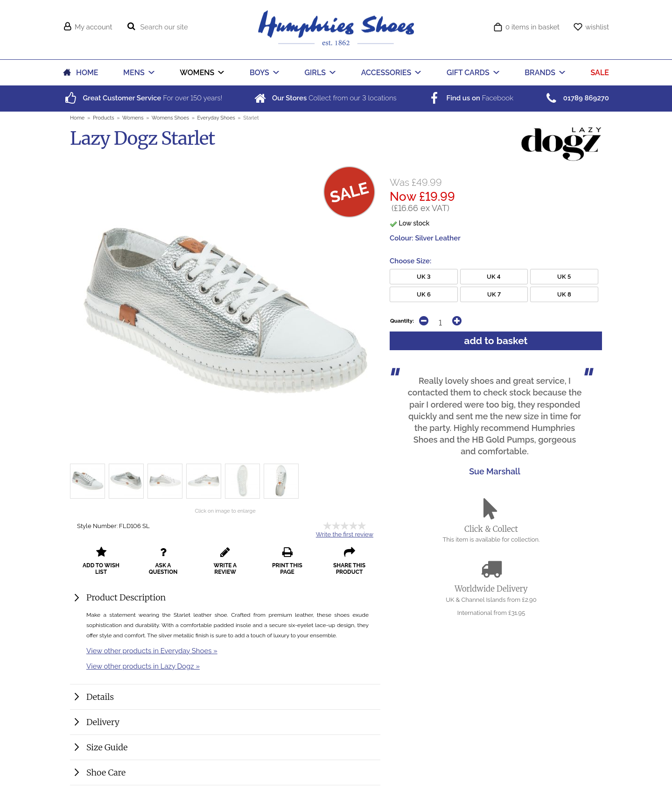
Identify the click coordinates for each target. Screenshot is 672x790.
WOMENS (197, 73)
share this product (349, 561)
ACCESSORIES (386, 73)
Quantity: (402, 321)
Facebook (470, 98)
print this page (287, 561)
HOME (87, 73)
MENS (134, 73)
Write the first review (345, 534)
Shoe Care (106, 772)
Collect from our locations (325, 98)
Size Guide (107, 747)
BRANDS (540, 73)
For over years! (143, 98)
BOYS (259, 73)
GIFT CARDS (468, 73)
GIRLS (315, 73)
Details (100, 697)
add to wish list (101, 561)
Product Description (126, 597)
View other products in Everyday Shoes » (152, 651)
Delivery (103, 722)
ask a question (163, 561)
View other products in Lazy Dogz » (143, 666)
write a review (225, 561)
